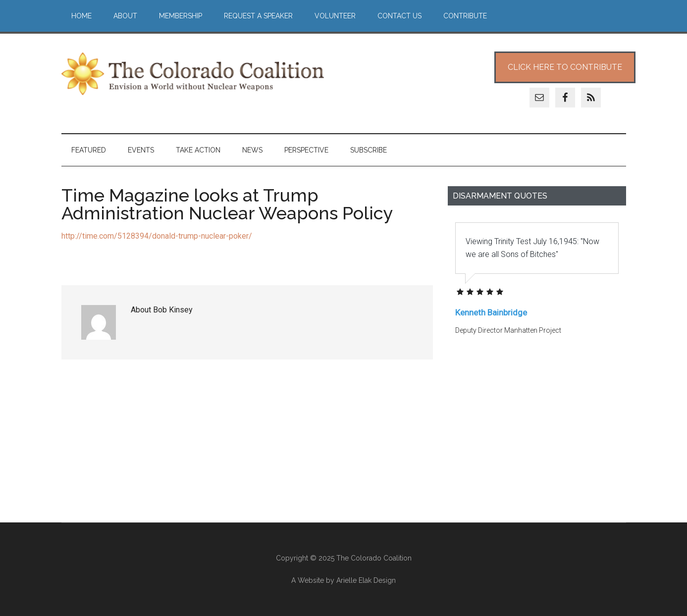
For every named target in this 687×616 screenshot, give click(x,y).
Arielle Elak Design (366, 580)
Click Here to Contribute (565, 67)
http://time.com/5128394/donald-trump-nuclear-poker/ (157, 236)
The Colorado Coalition (193, 74)
